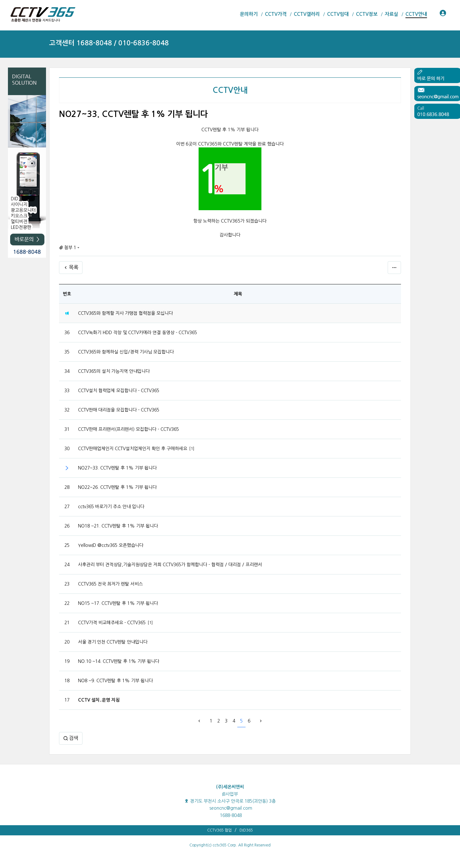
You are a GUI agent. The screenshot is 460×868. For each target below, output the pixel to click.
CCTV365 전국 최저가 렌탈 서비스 (110, 584)
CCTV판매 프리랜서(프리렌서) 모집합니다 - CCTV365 (128, 429)
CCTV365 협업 (219, 830)
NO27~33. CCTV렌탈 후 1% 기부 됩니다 (117, 468)
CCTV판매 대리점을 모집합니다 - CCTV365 (119, 410)
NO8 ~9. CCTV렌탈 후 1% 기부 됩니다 (115, 681)
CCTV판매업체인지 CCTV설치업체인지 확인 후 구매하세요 (133, 449)
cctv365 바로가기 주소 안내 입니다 (111, 507)
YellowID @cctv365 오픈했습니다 (111, 545)
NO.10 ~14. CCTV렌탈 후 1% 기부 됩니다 (119, 661)
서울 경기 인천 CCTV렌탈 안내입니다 (113, 642)
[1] (192, 449)
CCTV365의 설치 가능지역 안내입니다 (114, 371)
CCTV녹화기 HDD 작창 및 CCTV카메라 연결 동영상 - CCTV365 (138, 333)
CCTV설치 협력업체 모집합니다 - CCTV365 (119, 391)
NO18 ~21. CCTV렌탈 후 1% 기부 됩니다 (118, 526)
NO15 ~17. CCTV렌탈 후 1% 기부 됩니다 (118, 603)
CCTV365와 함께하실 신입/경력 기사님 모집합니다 (126, 352)
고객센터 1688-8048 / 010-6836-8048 (109, 43)
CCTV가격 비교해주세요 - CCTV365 (112, 623)
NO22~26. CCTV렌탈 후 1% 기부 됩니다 (117, 487)
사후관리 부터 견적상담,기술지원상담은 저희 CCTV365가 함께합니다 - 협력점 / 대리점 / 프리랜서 (170, 565)
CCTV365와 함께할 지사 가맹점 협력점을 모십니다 (125, 313)
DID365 (246, 830)
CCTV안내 (230, 90)
